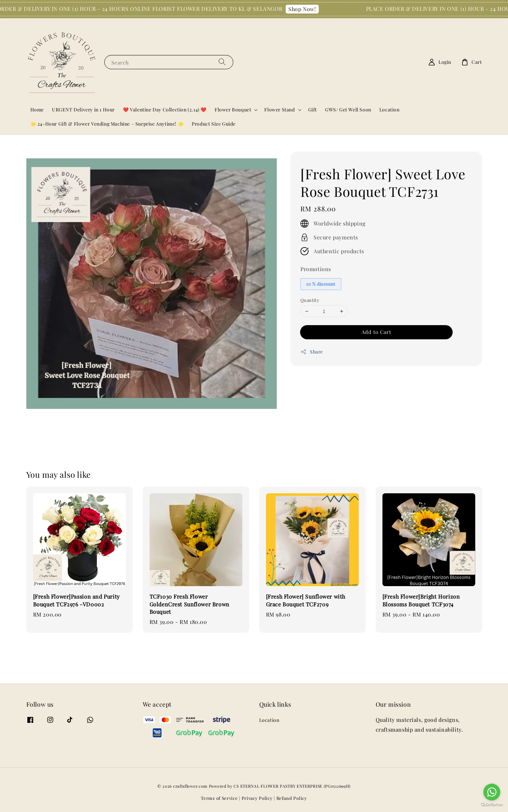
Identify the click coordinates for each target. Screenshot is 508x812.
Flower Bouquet (233, 110)
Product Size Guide (214, 124)
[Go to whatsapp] (492, 792)
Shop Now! (306, 9)
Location (390, 110)
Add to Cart (376, 332)
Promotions (316, 269)
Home (37, 110)
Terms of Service (219, 798)
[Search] (222, 62)
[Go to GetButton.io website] (492, 805)
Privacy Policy (257, 798)
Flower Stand (279, 110)
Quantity (310, 300)
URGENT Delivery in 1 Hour (83, 110)
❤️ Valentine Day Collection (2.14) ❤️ (165, 110)
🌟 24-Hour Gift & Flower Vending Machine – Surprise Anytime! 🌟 (107, 124)
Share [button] (312, 352)
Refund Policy (292, 798)
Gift (313, 110)
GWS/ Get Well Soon (348, 110)
